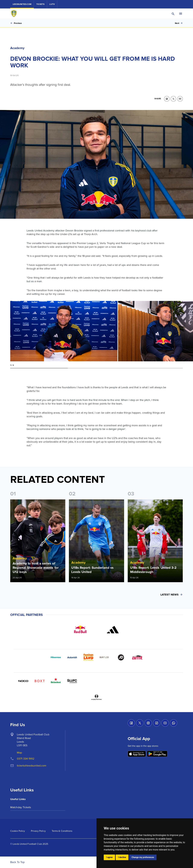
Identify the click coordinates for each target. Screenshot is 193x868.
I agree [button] (109, 857)
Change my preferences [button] (143, 857)
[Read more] (38, 541)
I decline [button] (122, 857)
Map (19, 753)
